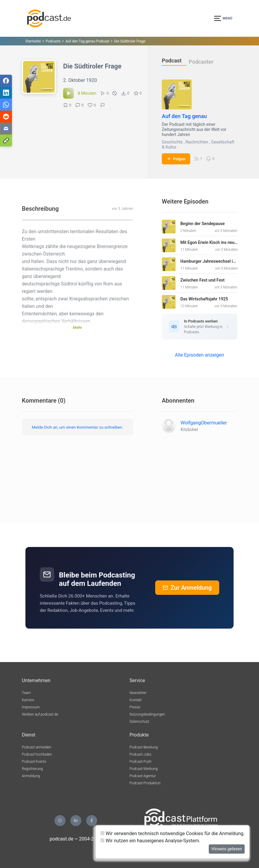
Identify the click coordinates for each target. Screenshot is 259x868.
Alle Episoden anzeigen (199, 355)
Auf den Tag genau (184, 116)
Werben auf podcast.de (40, 714)
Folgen (176, 159)
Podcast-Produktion (145, 783)
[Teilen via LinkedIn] (6, 93)
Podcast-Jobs (140, 754)
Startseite (33, 41)
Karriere (28, 700)
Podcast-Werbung (144, 769)
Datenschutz (139, 722)
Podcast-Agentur (143, 776)
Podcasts (53, 41)
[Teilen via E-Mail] (6, 129)
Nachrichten (197, 142)
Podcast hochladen (37, 754)
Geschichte (172, 142)
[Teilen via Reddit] (6, 117)
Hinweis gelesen (227, 849)
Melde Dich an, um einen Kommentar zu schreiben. (77, 427)
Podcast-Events (34, 762)
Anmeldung (31, 776)
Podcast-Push (140, 762)
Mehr (77, 327)
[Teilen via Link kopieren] (6, 140)
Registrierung (32, 769)
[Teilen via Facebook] (6, 81)
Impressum (31, 707)
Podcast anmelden (36, 747)
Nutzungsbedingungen (147, 714)
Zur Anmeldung (187, 588)
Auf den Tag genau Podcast (87, 41)
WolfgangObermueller (204, 423)
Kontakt (136, 700)
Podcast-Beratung (144, 747)
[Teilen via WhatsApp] (6, 105)
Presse (135, 707)
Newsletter (138, 693)
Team (26, 693)
